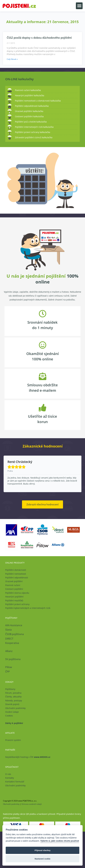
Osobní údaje (12, 712)
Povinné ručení (13, 585)
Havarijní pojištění (14, 597)
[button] (79, 6)
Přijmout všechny (42, 850)
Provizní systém (13, 740)
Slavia (8, 630)
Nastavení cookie (43, 859)
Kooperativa (12, 643)
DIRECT (9, 639)
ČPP (7, 672)
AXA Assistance (14, 625)
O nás (8, 774)
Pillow (9, 667)
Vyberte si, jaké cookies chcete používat (60, 841)
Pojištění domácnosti (16, 570)
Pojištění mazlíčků (14, 600)
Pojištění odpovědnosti (17, 578)
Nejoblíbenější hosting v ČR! (28, 757)
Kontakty (10, 778)
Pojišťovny (10, 689)
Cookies (9, 716)
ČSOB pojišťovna (15, 634)
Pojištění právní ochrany (17, 604)
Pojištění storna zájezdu (17, 593)
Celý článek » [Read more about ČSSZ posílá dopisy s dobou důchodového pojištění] (12, 59)
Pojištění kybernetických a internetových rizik (28, 608)
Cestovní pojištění (14, 589)
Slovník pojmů (12, 704)
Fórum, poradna (13, 693)
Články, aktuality (13, 697)
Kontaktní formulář (15, 782)
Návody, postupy (14, 700)
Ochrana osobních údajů (32, 804)
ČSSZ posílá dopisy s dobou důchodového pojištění (39, 38)
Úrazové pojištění (14, 581)
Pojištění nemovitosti (16, 574)
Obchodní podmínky (15, 708)
